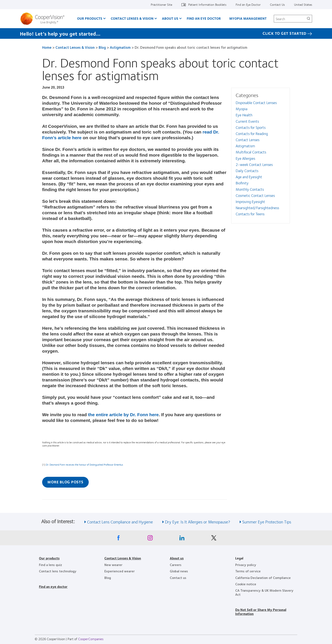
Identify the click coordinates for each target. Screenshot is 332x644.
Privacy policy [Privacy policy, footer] (246, 565)
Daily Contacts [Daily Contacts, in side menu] (247, 171)
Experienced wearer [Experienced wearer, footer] (120, 571)
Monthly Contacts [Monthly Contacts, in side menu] (250, 189)
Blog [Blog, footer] (108, 578)
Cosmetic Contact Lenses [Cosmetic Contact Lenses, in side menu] (255, 195)
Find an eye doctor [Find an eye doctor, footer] (53, 586)
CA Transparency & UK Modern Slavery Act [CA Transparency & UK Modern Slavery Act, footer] (264, 592)
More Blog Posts (65, 482)
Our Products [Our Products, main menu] (90, 18)
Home (47, 47)
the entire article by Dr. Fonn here (123, 415)
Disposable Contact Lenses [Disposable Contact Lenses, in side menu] (256, 103)
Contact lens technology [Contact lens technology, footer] (58, 571)
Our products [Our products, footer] (49, 558)
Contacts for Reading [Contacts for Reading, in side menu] (252, 134)
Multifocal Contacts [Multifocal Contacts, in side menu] (251, 152)
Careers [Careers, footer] (176, 565)
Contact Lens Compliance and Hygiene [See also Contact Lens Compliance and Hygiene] (120, 522)
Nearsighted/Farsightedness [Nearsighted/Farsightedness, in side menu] (257, 208)
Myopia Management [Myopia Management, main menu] (248, 18)
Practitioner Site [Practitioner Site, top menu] (161, 4)
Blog (102, 47)
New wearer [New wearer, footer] (113, 565)
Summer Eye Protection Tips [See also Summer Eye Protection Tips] (267, 522)
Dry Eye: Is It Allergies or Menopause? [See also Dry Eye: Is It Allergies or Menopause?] (198, 522)
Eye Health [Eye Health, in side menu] (244, 115)
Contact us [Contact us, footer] (178, 578)
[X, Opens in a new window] (214, 539)
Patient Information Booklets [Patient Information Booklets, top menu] (207, 4)
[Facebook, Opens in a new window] (118, 539)
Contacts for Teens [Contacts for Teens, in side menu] (250, 214)
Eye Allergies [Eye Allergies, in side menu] (245, 158)
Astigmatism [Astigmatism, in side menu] (245, 146)
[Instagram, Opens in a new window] (150, 539)
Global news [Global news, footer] (179, 571)
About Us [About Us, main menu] (170, 18)
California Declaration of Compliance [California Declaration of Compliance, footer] (263, 578)
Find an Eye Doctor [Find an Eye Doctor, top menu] (248, 4)
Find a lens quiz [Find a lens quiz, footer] (50, 565)
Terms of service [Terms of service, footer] (248, 571)
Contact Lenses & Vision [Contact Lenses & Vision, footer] (123, 558)
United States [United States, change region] (303, 4)
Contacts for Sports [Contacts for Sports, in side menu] (251, 127)
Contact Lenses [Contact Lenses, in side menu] (248, 140)
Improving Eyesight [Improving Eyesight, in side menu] (250, 202)
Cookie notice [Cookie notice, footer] (246, 584)
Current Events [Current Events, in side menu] (247, 121)
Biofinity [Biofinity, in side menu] (242, 183)
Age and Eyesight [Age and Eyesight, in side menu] (249, 177)
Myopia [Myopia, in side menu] (241, 109)
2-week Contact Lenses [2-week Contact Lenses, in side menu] (254, 164)
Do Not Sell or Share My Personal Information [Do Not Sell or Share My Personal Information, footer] (261, 611)
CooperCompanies (91, 639)
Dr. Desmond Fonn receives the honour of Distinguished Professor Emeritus (84, 465)
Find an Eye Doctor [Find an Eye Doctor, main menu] (204, 18)
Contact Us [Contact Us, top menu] (277, 4)
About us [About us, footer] (177, 558)
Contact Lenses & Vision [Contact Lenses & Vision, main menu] (132, 18)
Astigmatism (120, 47)
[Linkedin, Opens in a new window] (182, 539)
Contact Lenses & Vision (75, 47)
